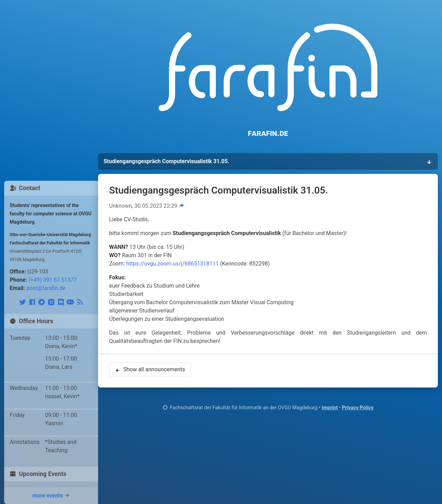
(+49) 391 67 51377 (52, 280)
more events (51, 495)
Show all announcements (150, 370)
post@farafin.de (46, 288)
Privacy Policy (358, 408)
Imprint (330, 408)
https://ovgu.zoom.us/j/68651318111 (173, 264)
